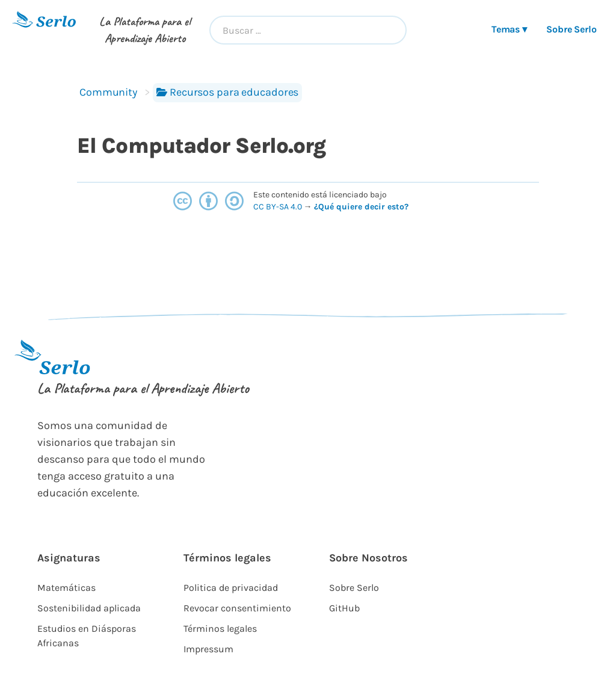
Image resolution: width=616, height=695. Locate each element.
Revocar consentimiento (237, 608)
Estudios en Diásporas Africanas (87, 636)
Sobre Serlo (571, 29)
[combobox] (308, 30)
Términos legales (220, 629)
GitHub (344, 608)
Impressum (208, 649)
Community (108, 92)
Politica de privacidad (231, 588)
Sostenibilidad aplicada (89, 608)
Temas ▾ (509, 29)
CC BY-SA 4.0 (279, 207)
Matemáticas (66, 588)
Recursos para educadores (227, 92)
